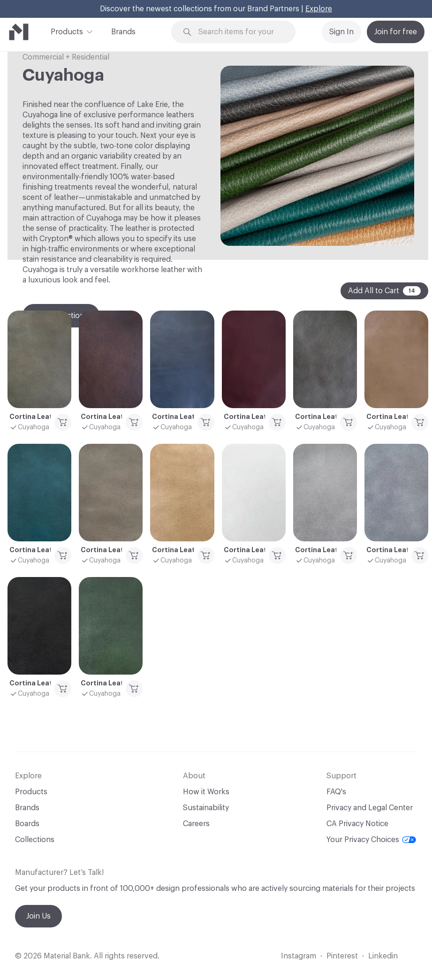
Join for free (396, 32)
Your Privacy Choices (371, 840)
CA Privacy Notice (357, 824)
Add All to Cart (384, 291)
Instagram (299, 956)
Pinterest (342, 956)
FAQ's (336, 792)
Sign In (341, 32)
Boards (27, 824)
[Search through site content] (239, 32)
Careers (196, 824)
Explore (319, 9)
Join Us (38, 916)
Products (67, 31)
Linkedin (383, 956)
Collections (35, 840)
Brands (123, 32)
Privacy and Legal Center (370, 808)
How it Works (206, 792)
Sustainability (206, 808)
